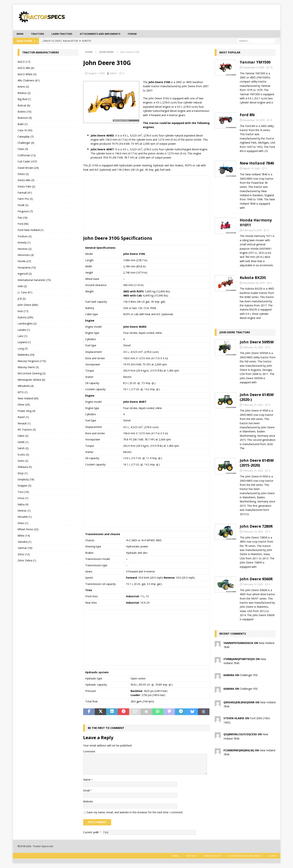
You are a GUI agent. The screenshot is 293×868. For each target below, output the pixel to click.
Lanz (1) (22, 336)
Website (88, 802)
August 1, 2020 (96, 74)
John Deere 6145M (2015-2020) (257, 463)
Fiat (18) (23, 218)
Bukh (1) (23, 124)
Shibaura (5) (25, 467)
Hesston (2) (25, 249)
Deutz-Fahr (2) (26, 187)
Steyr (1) (23, 474)
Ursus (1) (23, 498)
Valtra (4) (23, 505)
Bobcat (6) (24, 106)
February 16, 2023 (253, 348)
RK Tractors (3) (27, 430)
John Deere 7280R (256, 527)
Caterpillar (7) (26, 137)
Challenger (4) (26, 143)
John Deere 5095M (257, 342)
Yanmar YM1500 (255, 62)
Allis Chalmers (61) (29, 81)
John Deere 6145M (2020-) (257, 397)
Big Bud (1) (24, 99)
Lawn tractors (65, 34)
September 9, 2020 (254, 68)
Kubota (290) (25, 318)
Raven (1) (23, 417)
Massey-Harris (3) (28, 368)
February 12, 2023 (253, 585)
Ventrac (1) (24, 511)
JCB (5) (22, 299)
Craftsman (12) (27, 156)
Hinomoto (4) (26, 255)
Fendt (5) (23, 205)
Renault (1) (24, 424)
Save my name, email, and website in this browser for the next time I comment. (135, 813)
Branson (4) (25, 118)
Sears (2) (23, 461)
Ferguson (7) (25, 212)
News (20, 34)
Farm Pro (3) (25, 199)
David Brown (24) (28, 168)
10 (271, 68)
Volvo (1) (23, 523)
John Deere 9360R (256, 579)
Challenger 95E (249, 675)
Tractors (39, 34)
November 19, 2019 (254, 120)
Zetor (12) (24, 555)
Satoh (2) (23, 449)
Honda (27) (24, 261)
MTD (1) (23, 393)
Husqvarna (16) (27, 268)
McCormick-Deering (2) (32, 374)
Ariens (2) (23, 87)
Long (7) (23, 349)
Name (87, 780)
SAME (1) (23, 442)
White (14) (24, 536)
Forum (142, 34)
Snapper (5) (24, 486)
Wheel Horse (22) (28, 530)
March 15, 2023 (251, 169)
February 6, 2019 (252, 231)
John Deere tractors (235, 333)
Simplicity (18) (26, 480)
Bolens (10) (24, 112)
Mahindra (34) (26, 355)
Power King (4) (26, 411)
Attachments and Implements (107, 34)
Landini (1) (24, 330)
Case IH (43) (25, 131)
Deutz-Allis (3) (26, 180)
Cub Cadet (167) (27, 162)
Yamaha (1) (24, 542)
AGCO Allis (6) (26, 68)
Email (87, 791)
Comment (89, 752)
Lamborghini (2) (27, 324)
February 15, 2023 (253, 405)
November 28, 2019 (254, 283)
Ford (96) (23, 224)
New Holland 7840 (257, 163)
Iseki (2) (22, 287)
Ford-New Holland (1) (31, 230)
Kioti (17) (23, 312)
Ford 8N (247, 115)
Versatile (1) (25, 517)
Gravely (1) (24, 243)
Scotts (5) (23, 455)
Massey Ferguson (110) (32, 361)
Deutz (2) (23, 174)
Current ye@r (92, 833)
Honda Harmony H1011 (256, 223)
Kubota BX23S (253, 278)
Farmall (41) (25, 193)
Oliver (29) (24, 405)
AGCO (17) (24, 62)
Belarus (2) (24, 93)
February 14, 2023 (253, 532)
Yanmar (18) (25, 548)
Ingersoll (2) (25, 274)
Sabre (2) (23, 436)
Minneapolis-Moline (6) (31, 380)
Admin (113, 74)
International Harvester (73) (34, 280)
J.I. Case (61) (25, 293)
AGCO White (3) (27, 75)
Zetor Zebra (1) (27, 561)
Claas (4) (23, 149)
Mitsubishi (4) (26, 386)
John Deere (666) (28, 305)
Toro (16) (23, 492)
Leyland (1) (24, 343)
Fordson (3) (25, 237)
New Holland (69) (28, 399)
